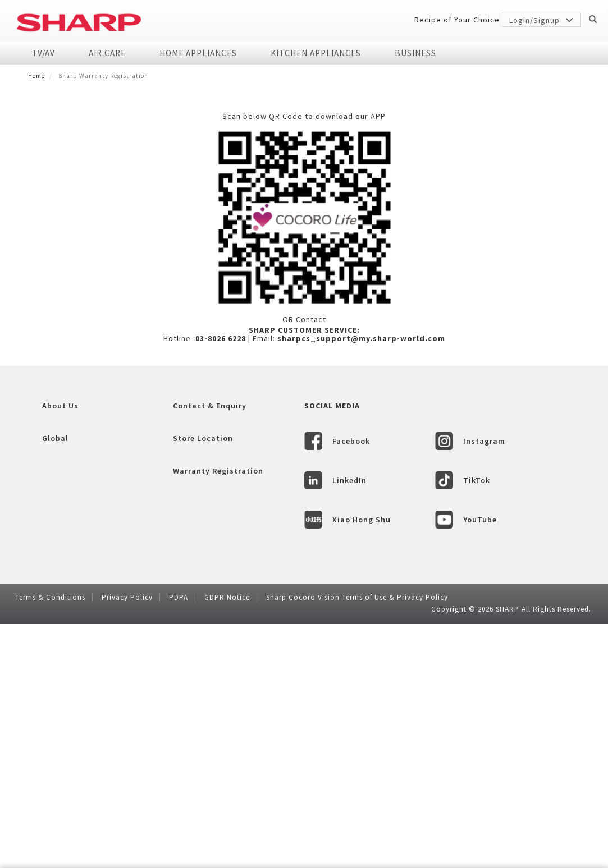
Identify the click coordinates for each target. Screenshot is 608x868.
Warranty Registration (218, 717)
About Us (60, 652)
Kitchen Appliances (316, 53)
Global (55, 685)
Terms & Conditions (50, 844)
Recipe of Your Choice (457, 20)
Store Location (203, 685)
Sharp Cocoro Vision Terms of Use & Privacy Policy (357, 844)
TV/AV (44, 53)
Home (36, 76)
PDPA (179, 844)
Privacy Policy (127, 844)
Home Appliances (198, 53)
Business (415, 53)
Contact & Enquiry (210, 652)
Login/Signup (541, 20)
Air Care (107, 53)
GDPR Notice (227, 844)
